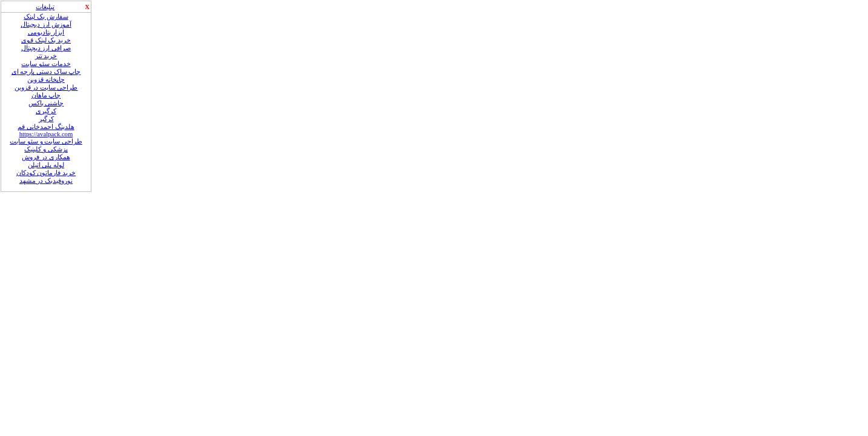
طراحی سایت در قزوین (46, 88)
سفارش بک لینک (46, 17)
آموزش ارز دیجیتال (46, 25)
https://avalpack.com (46, 134)
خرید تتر (46, 56)
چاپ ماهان (46, 95)
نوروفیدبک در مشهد (46, 181)
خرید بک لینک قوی (46, 40)
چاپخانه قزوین (46, 80)
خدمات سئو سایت (46, 64)
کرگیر (46, 119)
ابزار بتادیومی (46, 32)
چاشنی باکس (46, 103)
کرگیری (46, 111)
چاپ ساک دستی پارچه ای (46, 72)
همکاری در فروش (46, 157)
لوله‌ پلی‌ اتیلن (46, 165)
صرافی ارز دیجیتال (46, 48)
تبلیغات (45, 7)
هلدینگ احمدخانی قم (46, 127)
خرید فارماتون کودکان (46, 173)
